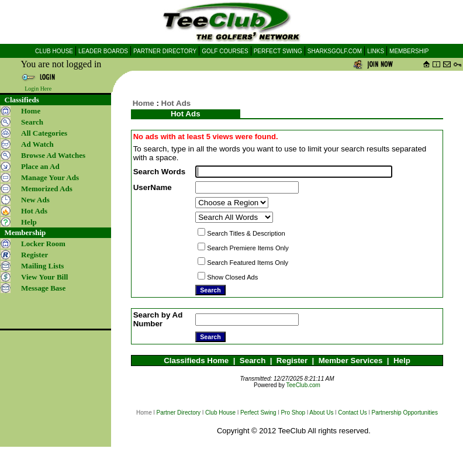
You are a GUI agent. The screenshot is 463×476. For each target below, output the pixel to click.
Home (31, 111)
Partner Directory (179, 413)
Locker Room (43, 244)
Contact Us (352, 413)
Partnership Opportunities (405, 413)
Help (402, 361)
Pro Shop (293, 413)
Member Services (351, 361)
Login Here (38, 89)
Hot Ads (176, 103)
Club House (220, 413)
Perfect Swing (258, 413)
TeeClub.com (303, 385)
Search (253, 361)
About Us (321, 413)
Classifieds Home (196, 361)
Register (292, 361)
